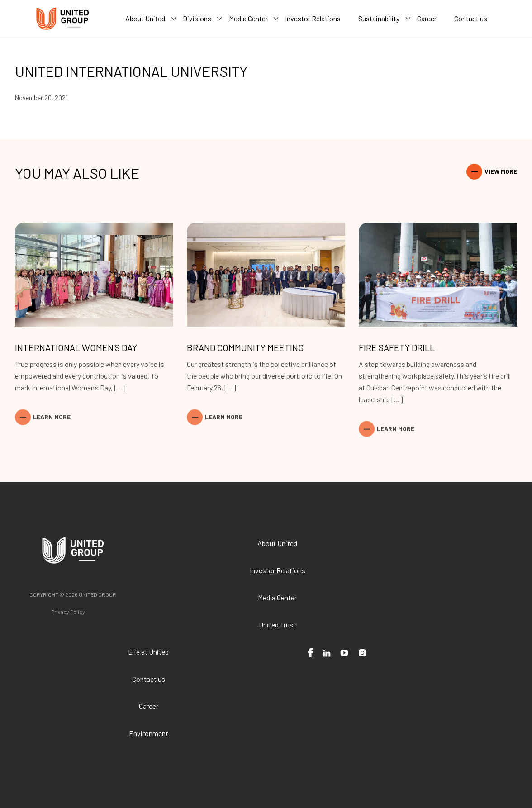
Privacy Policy (68, 612)
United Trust (277, 625)
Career (149, 706)
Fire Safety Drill (397, 347)
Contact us (149, 679)
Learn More (52, 403)
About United (277, 543)
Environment (149, 733)
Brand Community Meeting (245, 347)
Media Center (277, 597)
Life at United (148, 652)
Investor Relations (278, 570)
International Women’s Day (76, 347)
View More (501, 171)
